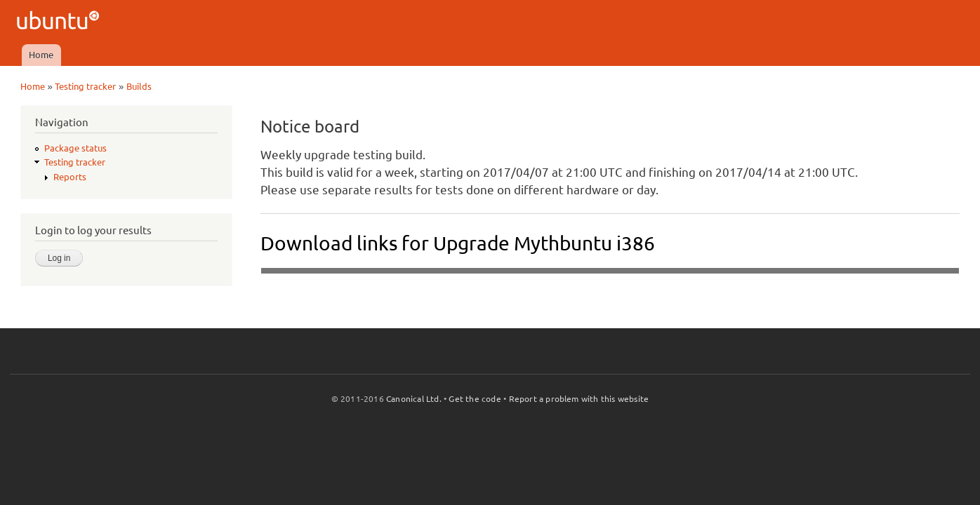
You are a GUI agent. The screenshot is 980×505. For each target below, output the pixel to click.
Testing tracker (85, 86)
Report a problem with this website (579, 399)
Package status (75, 148)
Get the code (475, 399)
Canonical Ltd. (414, 399)
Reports (70, 177)
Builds (139, 86)
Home (41, 55)
